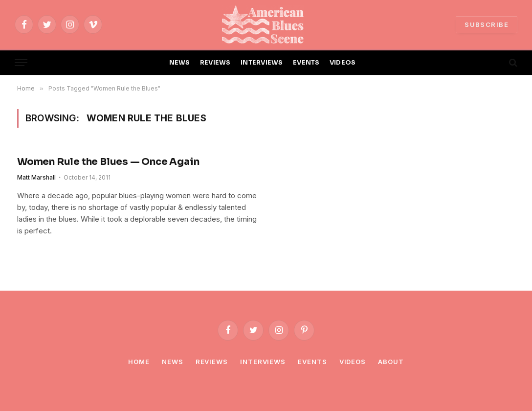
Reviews (212, 362)
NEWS (180, 63)
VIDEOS (343, 63)
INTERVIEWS (262, 63)
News (173, 362)
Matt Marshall (36, 177)
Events (312, 362)
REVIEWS (215, 63)
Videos (353, 362)
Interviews (263, 362)
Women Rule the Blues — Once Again (108, 162)
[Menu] (21, 63)
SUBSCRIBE (487, 24)
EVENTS (306, 63)
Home (139, 362)
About (391, 362)
